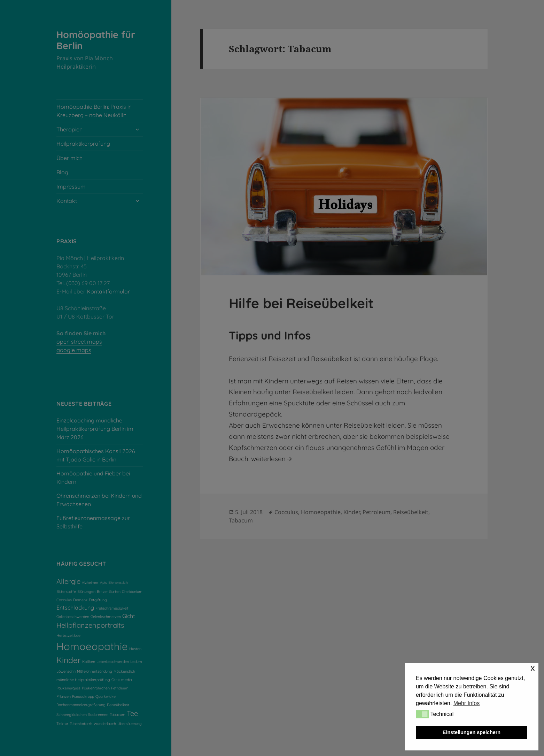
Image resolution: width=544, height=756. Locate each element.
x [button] (533, 668)
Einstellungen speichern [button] (472, 732)
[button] (422, 714)
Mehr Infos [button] (467, 703)
